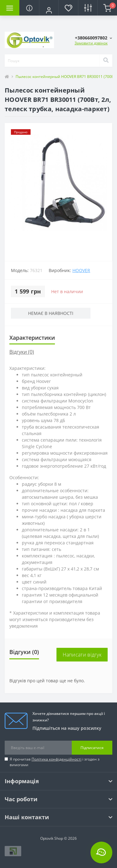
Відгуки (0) (22, 352)
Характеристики (32, 338)
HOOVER (81, 270)
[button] (49, 10)
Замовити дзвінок (91, 43)
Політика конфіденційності (56, 759)
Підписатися (92, 748)
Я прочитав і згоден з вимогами (55, 762)
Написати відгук (82, 655)
